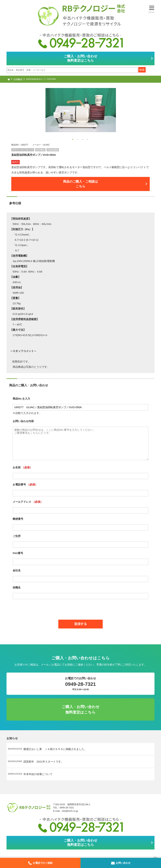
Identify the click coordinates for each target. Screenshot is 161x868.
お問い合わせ (121, 863)
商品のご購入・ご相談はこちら (80, 186)
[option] (81, 110)
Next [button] (13, 115)
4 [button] (88, 140)
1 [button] (73, 140)
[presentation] (80, 611)
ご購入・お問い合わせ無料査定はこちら (80, 58)
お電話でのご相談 (40, 863)
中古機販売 (18, 79)
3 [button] (83, 140)
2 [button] (78, 140)
